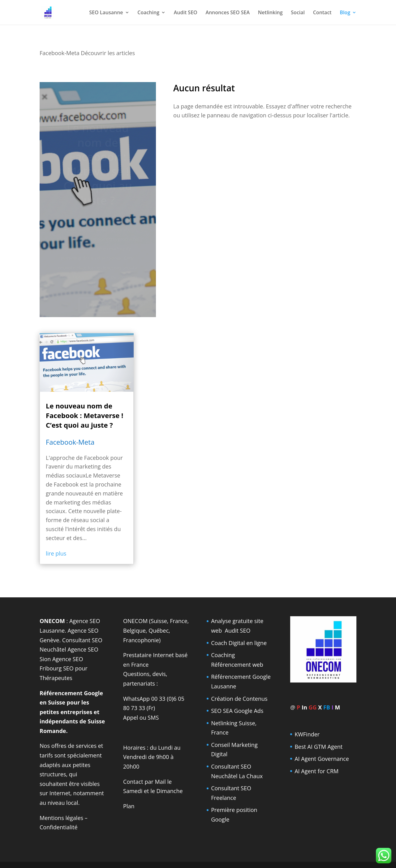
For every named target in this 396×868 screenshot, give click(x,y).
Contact (322, 13)
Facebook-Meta (70, 442)
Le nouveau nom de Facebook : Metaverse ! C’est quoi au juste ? (84, 415)
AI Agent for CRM (316, 771)
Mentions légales (61, 818)
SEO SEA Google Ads (237, 711)
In (304, 707)
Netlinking (270, 13)
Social (298, 13)
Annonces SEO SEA (228, 13)
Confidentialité (59, 827)
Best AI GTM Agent (319, 747)
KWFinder (307, 734)
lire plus (56, 553)
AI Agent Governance (322, 759)
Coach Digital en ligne (239, 643)
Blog (345, 13)
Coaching (148, 13)
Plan (129, 806)
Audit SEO (186, 13)
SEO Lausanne (106, 13)
